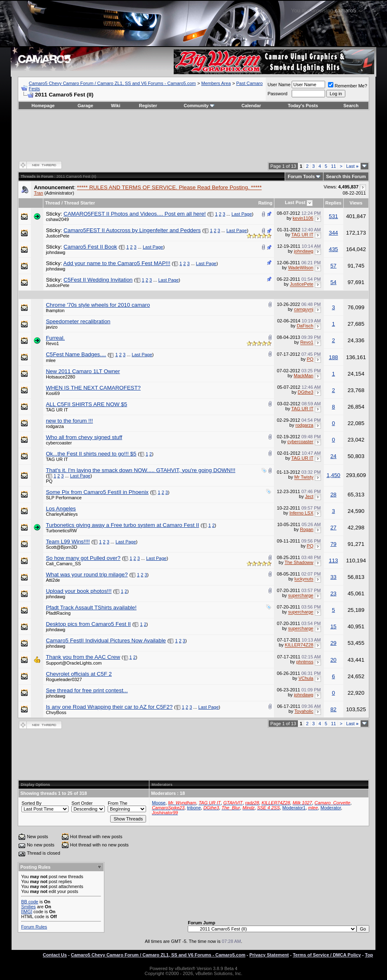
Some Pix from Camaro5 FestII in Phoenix (97, 492)
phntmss (305, 662)
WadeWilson (301, 268)
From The (117, 803)
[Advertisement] (193, 135)
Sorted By (31, 803)
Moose (159, 803)
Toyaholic (304, 711)
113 (333, 561)
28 (334, 495)
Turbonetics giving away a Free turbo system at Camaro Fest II (122, 525)
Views (356, 203)
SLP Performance (64, 498)
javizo (52, 327)
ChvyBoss (56, 712)
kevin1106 (303, 218)
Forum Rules (34, 927)
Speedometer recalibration (78, 321)
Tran (38, 193)
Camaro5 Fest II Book (90, 247)
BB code (30, 902)
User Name (279, 85)
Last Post (295, 202)
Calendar (251, 106)
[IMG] (27, 912)
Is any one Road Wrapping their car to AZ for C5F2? (109, 707)
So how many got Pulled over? (83, 558)
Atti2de (53, 580)
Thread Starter (79, 203)
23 (334, 593)
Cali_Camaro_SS (63, 564)
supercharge (301, 596)
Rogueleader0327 (64, 679)
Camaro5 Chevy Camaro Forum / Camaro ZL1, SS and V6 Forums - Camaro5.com (112, 83)
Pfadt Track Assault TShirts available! (91, 608)
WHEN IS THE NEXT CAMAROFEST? (93, 388)
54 (334, 282)
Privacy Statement (269, 955)
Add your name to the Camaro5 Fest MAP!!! (117, 263)
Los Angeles (61, 509)
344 (333, 233)
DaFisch (305, 326)
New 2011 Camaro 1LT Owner (83, 371)
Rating (265, 203)
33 (334, 577)
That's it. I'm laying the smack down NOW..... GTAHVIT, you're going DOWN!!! (140, 470)
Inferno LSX (301, 513)
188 (333, 357)
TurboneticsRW (61, 531)
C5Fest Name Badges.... (76, 354)
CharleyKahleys (62, 514)
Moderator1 (294, 808)
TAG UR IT (302, 235)
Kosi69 (53, 393)
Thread (53, 203)
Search (351, 106)
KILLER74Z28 (299, 645)
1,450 (333, 475)
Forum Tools (301, 176)
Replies (334, 203)
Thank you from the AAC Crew (83, 657)
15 (334, 626)
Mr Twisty (304, 477)
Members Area (216, 83)
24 (334, 456)
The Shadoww (299, 562)
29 (334, 643)
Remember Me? (348, 86)
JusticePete (58, 236)
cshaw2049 (57, 219)
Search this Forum (346, 176)
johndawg (55, 252)
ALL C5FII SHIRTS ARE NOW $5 (86, 404)
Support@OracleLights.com (74, 663)
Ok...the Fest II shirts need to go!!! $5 (91, 454)
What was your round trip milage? (87, 575)
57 (334, 266)
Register (148, 106)
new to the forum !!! (69, 421)
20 (334, 660)
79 (334, 544)
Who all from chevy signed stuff (84, 437)
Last (352, 166)
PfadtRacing (58, 613)
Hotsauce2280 (60, 377)
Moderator (331, 808)
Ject (309, 496)
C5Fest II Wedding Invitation (98, 280)
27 (334, 528)
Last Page (242, 214)
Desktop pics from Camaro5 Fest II (88, 624)
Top (369, 955)
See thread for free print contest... (87, 690)
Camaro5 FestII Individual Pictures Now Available (106, 640)
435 (333, 249)
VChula (306, 678)
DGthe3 (306, 392)
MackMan (304, 376)
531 (333, 216)
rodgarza (55, 426)
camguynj (303, 310)
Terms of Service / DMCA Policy (327, 955)
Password (277, 94)
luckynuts (304, 579)
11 (333, 166)
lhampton (55, 310)
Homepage (43, 106)
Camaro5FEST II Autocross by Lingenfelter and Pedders (132, 230)
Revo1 (52, 343)
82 (334, 709)
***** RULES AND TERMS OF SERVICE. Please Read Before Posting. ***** (170, 187)
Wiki (116, 106)
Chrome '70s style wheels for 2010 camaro (98, 305)
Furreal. (55, 338)
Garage (85, 106)
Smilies (28, 907)
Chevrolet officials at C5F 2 (79, 674)
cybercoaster (59, 443)
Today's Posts (303, 106)
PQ (310, 359)
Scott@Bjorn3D (61, 547)
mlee (51, 360)
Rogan (307, 529)
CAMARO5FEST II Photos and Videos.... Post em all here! (135, 214)
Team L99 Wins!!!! (68, 542)
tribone (194, 808)
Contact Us (55, 955)
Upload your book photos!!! (79, 591)
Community (199, 106)
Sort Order (82, 803)
